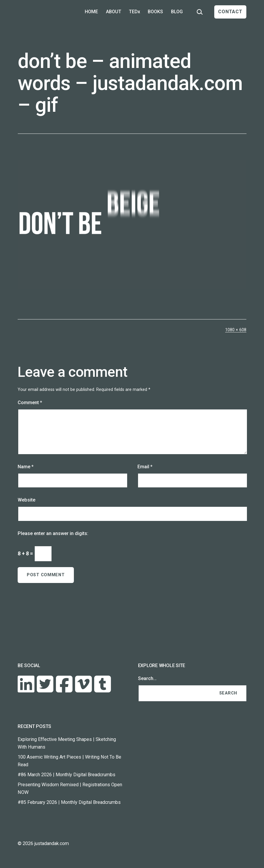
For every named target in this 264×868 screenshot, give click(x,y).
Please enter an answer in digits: (53, 533)
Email (145, 467)
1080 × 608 (236, 330)
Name (26, 467)
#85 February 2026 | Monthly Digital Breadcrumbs (69, 802)
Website (26, 500)
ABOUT (114, 12)
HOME (91, 12)
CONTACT (230, 12)
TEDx (135, 12)
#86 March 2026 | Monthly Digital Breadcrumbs (67, 775)
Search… (147, 678)
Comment (30, 403)
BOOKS (155, 12)
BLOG (177, 12)
